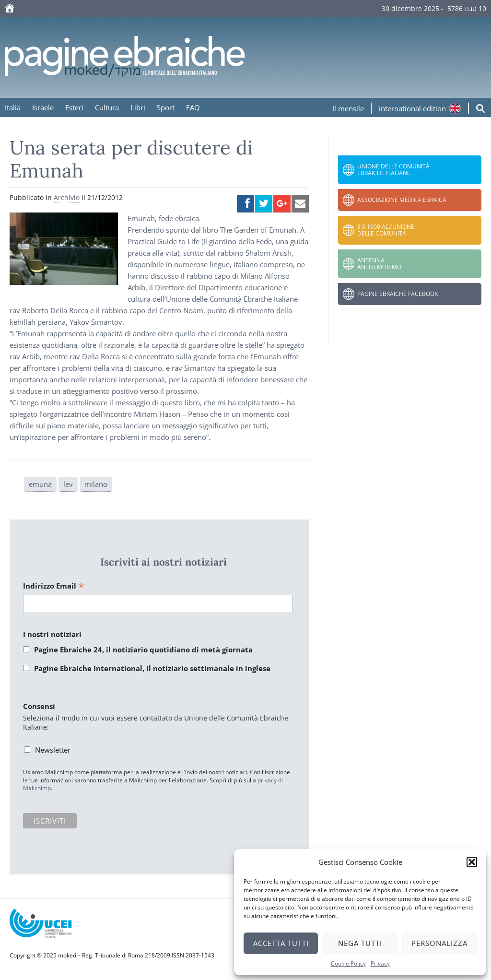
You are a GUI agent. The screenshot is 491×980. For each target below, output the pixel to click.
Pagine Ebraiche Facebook (397, 294)
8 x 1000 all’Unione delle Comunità (386, 230)
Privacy (380, 963)
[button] (472, 862)
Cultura (107, 107)
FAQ (193, 107)
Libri (138, 107)
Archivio (67, 197)
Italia (13, 107)
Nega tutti (360, 943)
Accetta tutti (281, 943)
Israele (43, 107)
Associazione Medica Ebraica (402, 200)
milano (96, 484)
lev (68, 484)
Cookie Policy (348, 963)
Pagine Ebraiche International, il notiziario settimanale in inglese (152, 668)
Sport (166, 107)
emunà (40, 484)
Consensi (39, 706)
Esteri (74, 107)
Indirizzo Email (54, 586)
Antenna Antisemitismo (379, 264)
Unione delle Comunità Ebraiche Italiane (393, 170)
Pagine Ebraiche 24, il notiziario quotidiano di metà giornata (143, 649)
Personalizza (439, 943)
